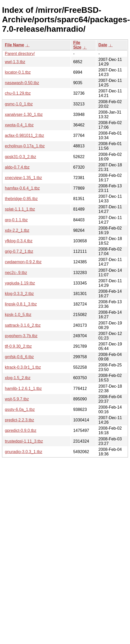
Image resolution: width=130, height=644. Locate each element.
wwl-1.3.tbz (15, 62)
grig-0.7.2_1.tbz (19, 251)
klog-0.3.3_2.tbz (19, 294)
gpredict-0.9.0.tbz (21, 430)
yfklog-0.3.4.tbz (19, 241)
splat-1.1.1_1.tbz (20, 209)
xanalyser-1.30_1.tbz (24, 114)
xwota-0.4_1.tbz (19, 125)
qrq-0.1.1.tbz (16, 220)
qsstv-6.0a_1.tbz (20, 410)
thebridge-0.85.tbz (21, 199)
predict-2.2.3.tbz (19, 420)
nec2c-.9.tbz (16, 273)
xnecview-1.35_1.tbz (23, 178)
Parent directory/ (20, 54)
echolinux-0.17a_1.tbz (25, 146)
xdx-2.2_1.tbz (17, 230)
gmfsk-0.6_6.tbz (19, 357)
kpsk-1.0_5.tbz (18, 315)
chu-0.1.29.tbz (18, 93)
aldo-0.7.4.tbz (17, 167)
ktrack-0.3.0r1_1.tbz (23, 367)
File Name (15, 45)
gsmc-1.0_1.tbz (19, 104)
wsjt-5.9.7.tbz (17, 399)
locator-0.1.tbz (18, 72)
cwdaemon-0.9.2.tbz (23, 262)
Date (103, 45)
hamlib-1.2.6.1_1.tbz (23, 389)
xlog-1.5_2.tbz (18, 378)
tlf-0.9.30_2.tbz (18, 346)
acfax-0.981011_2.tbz (24, 135)
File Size (77, 45)
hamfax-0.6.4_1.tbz (22, 188)
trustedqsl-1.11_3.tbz (24, 441)
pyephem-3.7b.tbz (21, 336)
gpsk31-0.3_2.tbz (21, 157)
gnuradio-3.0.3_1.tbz (24, 452)
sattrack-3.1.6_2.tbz (23, 325)
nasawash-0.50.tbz (22, 83)
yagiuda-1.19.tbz (20, 283)
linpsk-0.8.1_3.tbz (21, 304)
